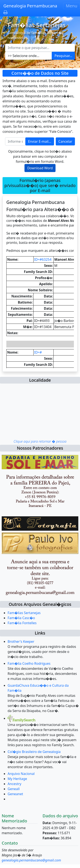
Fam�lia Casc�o (21, 618)
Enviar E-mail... (40, 141)
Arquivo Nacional (21, 774)
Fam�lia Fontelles (22, 623)
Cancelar (65, 141)
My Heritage (17, 779)
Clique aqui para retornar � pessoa (40, 441)
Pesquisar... (63, 56)
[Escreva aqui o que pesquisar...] (40, 48)
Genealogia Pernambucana (30, 6)
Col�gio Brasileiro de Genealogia (34, 752)
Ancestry (14, 784)
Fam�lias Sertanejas (24, 613)
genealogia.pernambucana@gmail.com (31, 860)
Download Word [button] (40, 168)
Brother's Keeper (21, 642)
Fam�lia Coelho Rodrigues (29, 663)
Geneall (14, 789)
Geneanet (15, 794)
